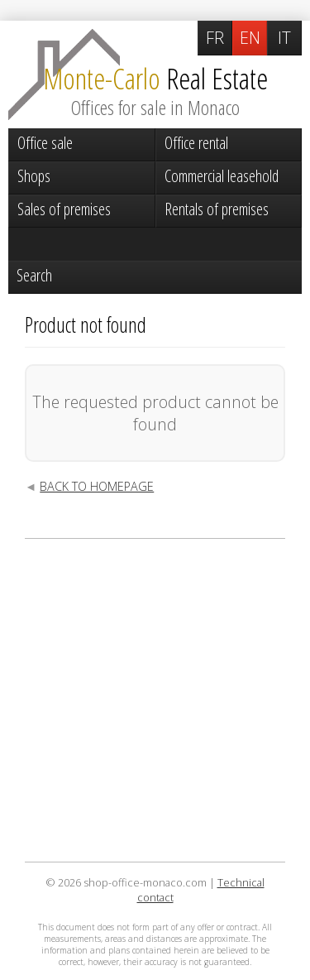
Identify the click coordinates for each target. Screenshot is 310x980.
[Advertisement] (155, 700)
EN (250, 38)
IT (284, 38)
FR (215, 38)
